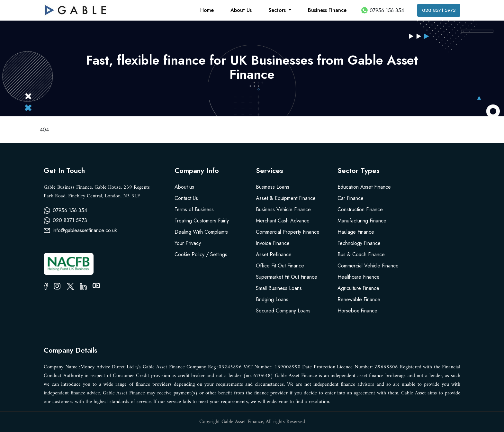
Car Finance (351, 198)
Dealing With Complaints (201, 232)
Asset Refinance (274, 254)
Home (207, 10)
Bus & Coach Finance (361, 254)
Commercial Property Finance (288, 232)
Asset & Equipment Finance (286, 198)
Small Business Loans (279, 288)
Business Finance (327, 10)
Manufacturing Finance (362, 221)
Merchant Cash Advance (283, 221)
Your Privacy (188, 243)
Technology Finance (359, 243)
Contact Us (186, 198)
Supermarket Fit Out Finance (287, 277)
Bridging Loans (272, 299)
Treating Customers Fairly (202, 221)
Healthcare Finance (359, 277)
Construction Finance (360, 209)
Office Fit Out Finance (280, 266)
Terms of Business (194, 209)
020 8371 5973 (439, 10)
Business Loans (273, 187)
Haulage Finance (356, 232)
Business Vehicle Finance (283, 209)
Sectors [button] (278, 10)
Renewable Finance (359, 299)
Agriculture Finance (358, 288)
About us (184, 187)
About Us (241, 10)
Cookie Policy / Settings (201, 254)
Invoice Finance (273, 243)
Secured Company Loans (283, 311)
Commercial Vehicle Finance (368, 266)
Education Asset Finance (364, 187)
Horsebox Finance (357, 311)
